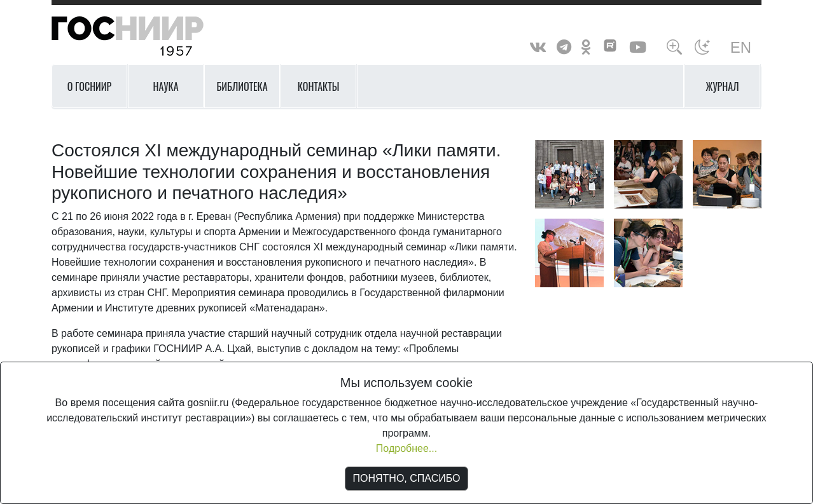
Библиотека (242, 86)
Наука (165, 86)
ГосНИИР (144, 37)
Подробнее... (406, 448)
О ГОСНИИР (90, 86)
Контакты (319, 86)
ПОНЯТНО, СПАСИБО (407, 478)
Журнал (723, 86)
